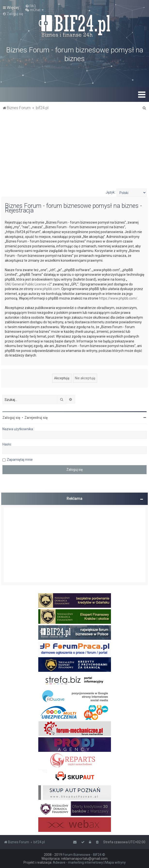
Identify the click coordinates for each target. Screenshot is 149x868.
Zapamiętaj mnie (20, 460)
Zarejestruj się (36, 418)
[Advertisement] (74, 152)
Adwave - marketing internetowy (78, 862)
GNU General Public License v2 (28, 284)
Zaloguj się (11, 418)
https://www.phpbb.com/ (118, 298)
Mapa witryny (115, 862)
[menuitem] (31, 6)
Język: (110, 192)
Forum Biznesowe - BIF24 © (84, 855)
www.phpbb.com (47, 289)
